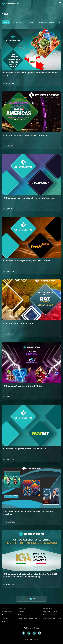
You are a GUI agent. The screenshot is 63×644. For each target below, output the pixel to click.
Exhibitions (17, 22)
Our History (5, 609)
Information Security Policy (52, 618)
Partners (5, 618)
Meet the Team (7, 612)
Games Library (23, 609)
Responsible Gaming (50, 612)
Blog (3, 621)
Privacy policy (48, 609)
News (3, 615)
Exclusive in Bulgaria (46, 22)
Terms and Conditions (51, 615)
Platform (21, 612)
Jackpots (21, 615)
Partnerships (30, 22)
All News (6, 22)
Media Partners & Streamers (28, 618)
